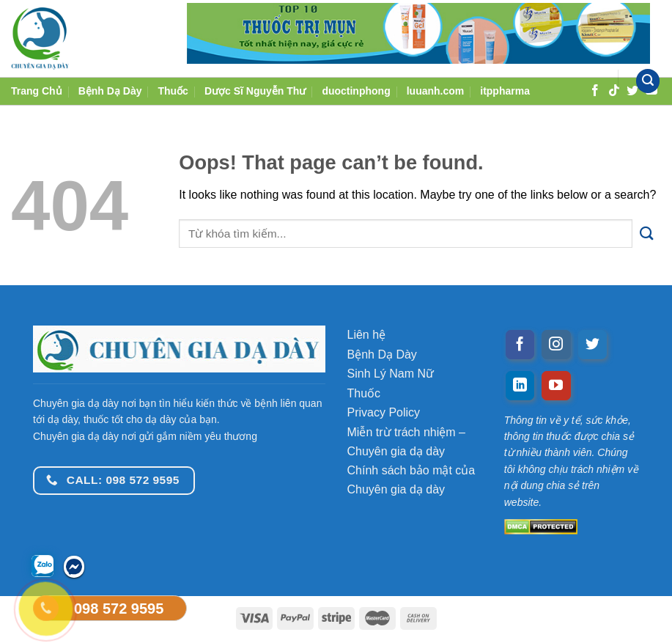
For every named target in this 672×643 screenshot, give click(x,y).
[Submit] (647, 234)
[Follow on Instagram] (556, 345)
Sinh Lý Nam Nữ (391, 374)
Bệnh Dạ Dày (110, 91)
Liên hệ (367, 335)
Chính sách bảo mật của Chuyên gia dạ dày (411, 480)
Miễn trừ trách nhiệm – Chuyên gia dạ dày (406, 442)
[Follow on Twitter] (593, 345)
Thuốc (173, 91)
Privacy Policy (384, 412)
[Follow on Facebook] (520, 345)
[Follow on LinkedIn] (520, 386)
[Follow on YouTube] (556, 386)
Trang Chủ (37, 91)
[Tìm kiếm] (648, 81)
